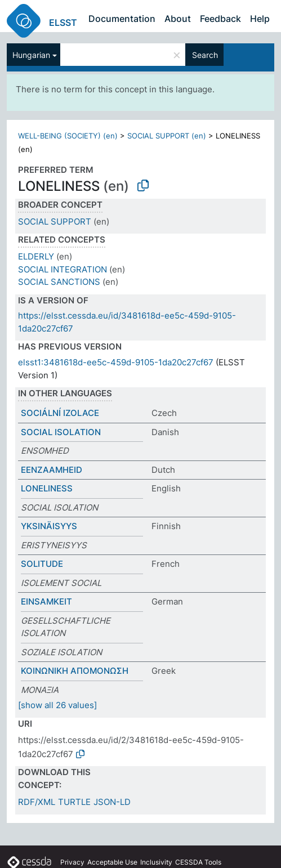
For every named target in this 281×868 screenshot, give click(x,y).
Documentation (122, 19)
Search (205, 55)
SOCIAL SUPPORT (55, 222)
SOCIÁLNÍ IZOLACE (60, 413)
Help (260, 19)
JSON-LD (112, 802)
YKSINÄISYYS (49, 526)
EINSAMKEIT (46, 601)
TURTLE (74, 802)
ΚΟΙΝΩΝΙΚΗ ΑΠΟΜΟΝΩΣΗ (75, 671)
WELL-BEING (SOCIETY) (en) (68, 136)
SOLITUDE (42, 564)
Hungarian (31, 55)
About (178, 19)
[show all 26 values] (57, 705)
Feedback (220, 19)
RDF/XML (37, 802)
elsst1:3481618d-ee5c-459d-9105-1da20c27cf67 (116, 362)
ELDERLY (36, 256)
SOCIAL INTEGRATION (63, 269)
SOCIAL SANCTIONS (59, 282)
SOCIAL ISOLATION (61, 432)
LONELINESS (47, 488)
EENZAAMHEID (52, 470)
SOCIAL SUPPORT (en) (167, 136)
